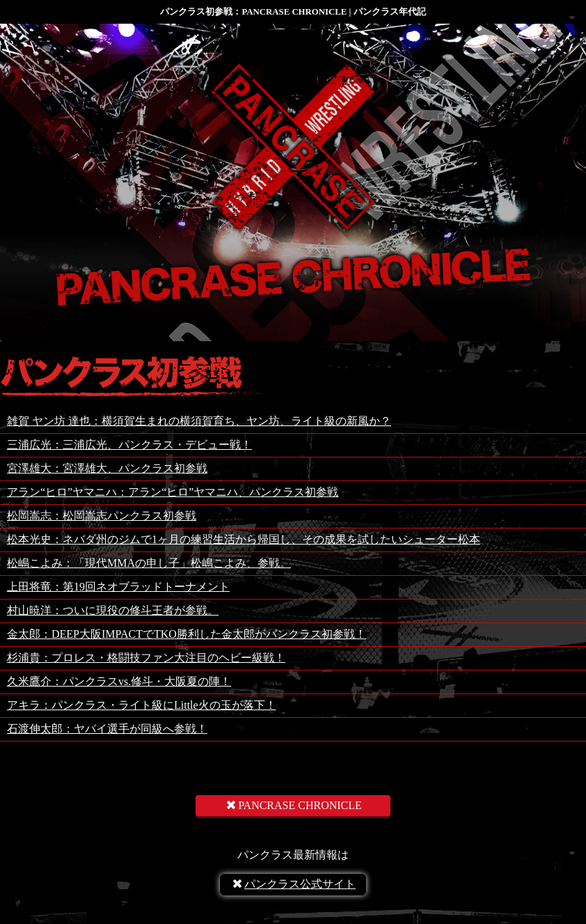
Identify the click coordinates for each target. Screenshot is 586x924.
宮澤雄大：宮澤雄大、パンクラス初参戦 (107, 468)
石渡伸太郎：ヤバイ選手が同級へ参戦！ (107, 729)
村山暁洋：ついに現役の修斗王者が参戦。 (113, 610)
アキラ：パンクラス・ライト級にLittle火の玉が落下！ (142, 705)
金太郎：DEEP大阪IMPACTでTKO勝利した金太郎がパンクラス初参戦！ (187, 634)
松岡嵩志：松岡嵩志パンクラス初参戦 (102, 516)
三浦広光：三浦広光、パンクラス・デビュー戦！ (129, 445)
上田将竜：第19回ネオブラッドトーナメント (118, 587)
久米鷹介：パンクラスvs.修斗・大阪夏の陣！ (119, 681)
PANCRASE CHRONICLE (293, 805)
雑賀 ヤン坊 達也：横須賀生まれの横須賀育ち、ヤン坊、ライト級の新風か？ (199, 421)
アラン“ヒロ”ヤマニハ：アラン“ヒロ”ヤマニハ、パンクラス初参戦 (173, 492)
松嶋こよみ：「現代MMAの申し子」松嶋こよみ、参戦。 (149, 563)
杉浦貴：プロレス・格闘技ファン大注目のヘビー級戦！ (146, 658)
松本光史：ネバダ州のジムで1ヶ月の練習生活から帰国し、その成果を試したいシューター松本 (244, 539)
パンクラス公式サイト (293, 884)
